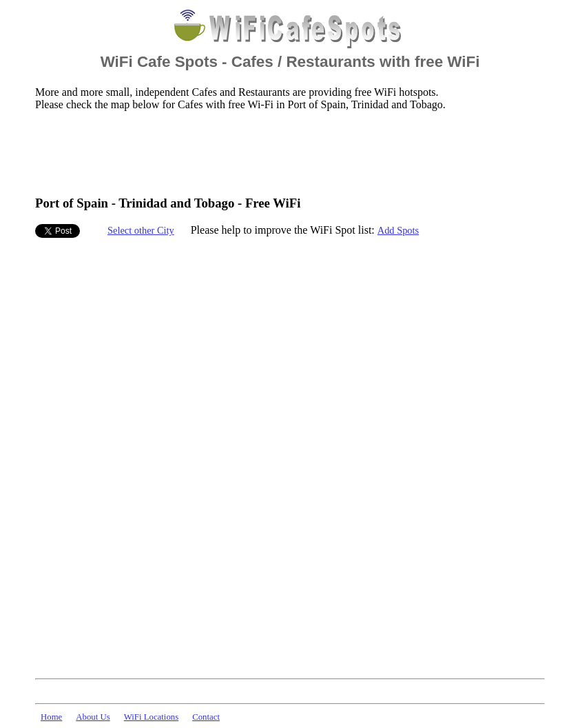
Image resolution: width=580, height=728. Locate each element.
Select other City (141, 230)
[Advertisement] (286, 152)
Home (51, 717)
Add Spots (398, 230)
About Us (93, 717)
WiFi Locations (151, 717)
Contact (206, 717)
